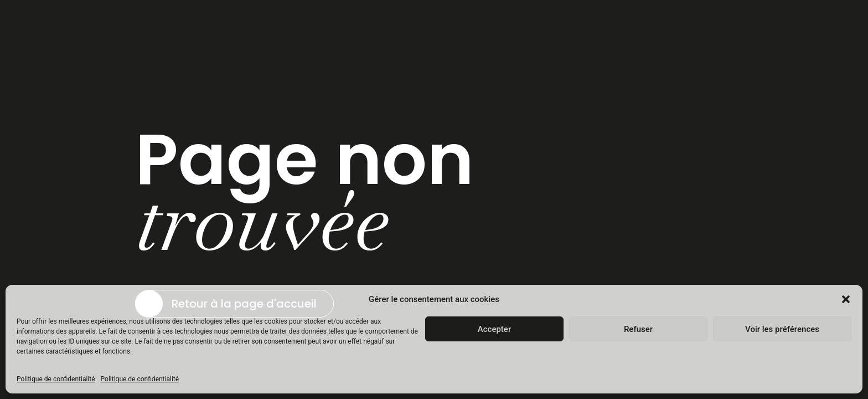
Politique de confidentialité (56, 379)
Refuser (638, 329)
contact (533, 24)
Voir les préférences (782, 329)
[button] (846, 299)
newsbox (692, 24)
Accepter (494, 329)
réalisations (455, 24)
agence (321, 24)
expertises (383, 24)
